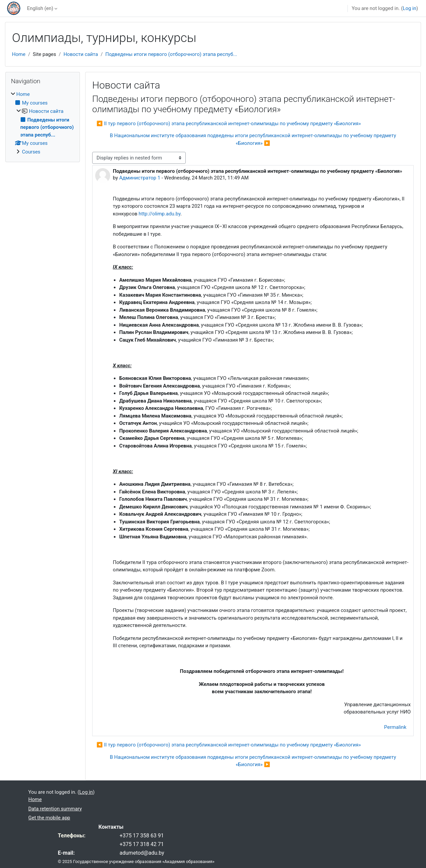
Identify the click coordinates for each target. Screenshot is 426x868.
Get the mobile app (49, 818)
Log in (410, 8)
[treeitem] (43, 123)
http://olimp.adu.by (160, 214)
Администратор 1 (140, 178)
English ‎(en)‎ (40, 8)
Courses (31, 152)
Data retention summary (55, 809)
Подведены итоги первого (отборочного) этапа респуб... (171, 54)
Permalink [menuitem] (395, 727)
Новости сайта (81, 54)
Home (19, 54)
